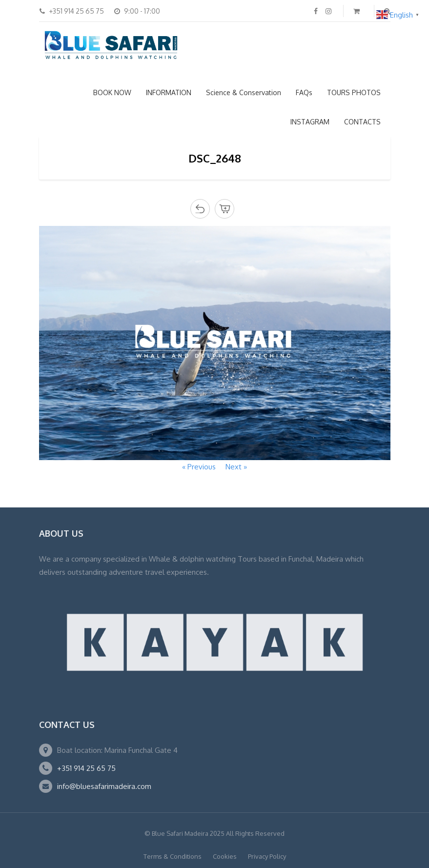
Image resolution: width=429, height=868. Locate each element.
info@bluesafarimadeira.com (104, 786)
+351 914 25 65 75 (86, 768)
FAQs (304, 92)
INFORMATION (169, 92)
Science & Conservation (244, 92)
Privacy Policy (267, 856)
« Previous (199, 467)
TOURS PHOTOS (354, 92)
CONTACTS (362, 122)
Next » (236, 467)
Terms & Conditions (173, 856)
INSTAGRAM (310, 122)
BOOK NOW (112, 92)
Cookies (225, 856)
